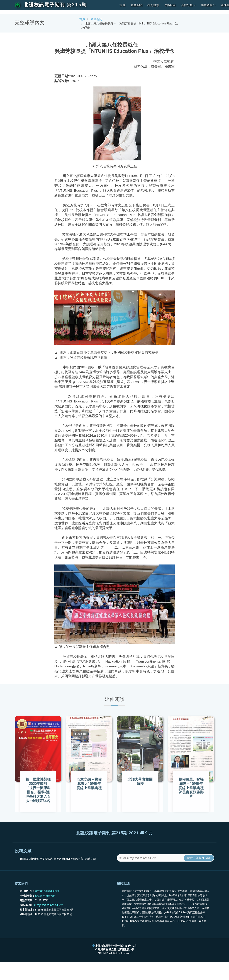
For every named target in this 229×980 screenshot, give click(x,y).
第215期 (77, 5)
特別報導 (153, 5)
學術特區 (170, 5)
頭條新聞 (136, 5)
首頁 (122, 5)
